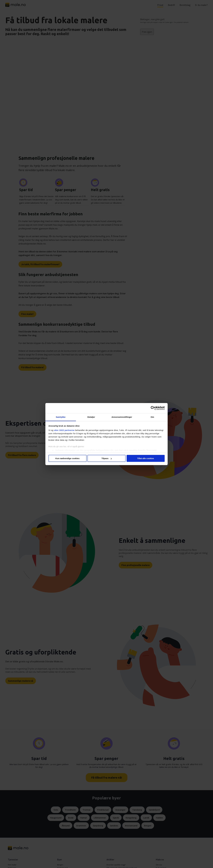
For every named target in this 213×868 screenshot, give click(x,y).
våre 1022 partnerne (64, 430)
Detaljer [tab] (91, 417)
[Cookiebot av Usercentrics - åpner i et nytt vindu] (153, 408)
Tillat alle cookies (146, 458)
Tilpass (107, 458)
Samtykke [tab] (61, 417)
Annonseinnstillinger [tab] (122, 417)
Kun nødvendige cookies (68, 458)
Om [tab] (152, 417)
